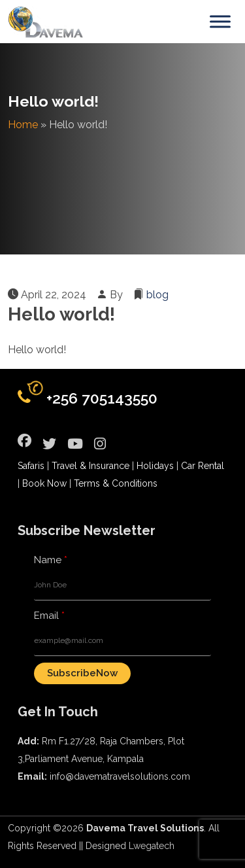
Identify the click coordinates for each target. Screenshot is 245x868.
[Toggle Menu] (220, 21)
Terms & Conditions (116, 483)
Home (23, 125)
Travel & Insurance (90, 466)
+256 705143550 (102, 398)
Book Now (44, 483)
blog (157, 295)
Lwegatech (152, 846)
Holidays (155, 466)
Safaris (31, 466)
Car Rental (203, 466)
